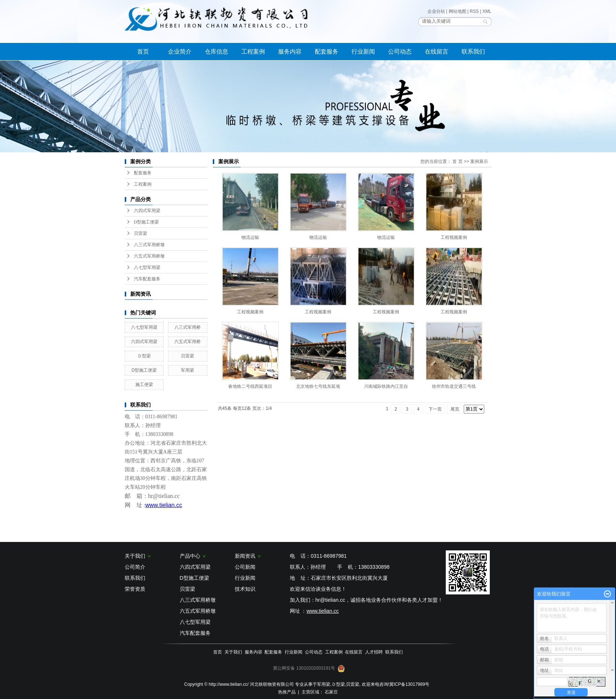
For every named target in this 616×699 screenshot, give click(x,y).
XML (487, 11)
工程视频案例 (454, 237)
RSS (474, 11)
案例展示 (479, 161)
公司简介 (135, 567)
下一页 (435, 409)
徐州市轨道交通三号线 (454, 386)
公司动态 (400, 52)
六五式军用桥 (187, 342)
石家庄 (331, 692)
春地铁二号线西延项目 (250, 386)
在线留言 (437, 52)
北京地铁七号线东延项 (318, 386)
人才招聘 (374, 652)
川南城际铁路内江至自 (386, 386)
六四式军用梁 (147, 211)
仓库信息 (216, 52)
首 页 (457, 161)
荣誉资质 (135, 589)
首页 (143, 52)
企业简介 (180, 52)
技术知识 (245, 589)
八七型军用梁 (147, 267)
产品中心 (193, 556)
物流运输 (250, 237)
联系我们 (473, 52)
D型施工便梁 (147, 222)
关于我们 (138, 556)
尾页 (455, 409)
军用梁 (187, 370)
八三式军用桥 (187, 327)
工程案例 (253, 52)
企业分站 (436, 11)
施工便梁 (144, 385)
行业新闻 (363, 52)
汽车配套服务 (147, 279)
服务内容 (290, 52)
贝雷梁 (141, 233)
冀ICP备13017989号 (409, 684)
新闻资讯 (248, 556)
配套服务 (327, 52)
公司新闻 (245, 567)
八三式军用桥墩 (149, 245)
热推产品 (287, 692)
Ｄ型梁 (144, 356)
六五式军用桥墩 (149, 256)
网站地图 (458, 11)
